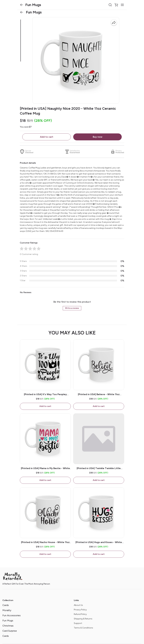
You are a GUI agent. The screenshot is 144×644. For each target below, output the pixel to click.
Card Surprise (10, 631)
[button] (22, 5)
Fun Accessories (12, 615)
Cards (6, 605)
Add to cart (47, 137)
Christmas (8, 626)
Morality (7, 610)
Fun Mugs (8, 621)
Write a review (72, 308)
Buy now (98, 137)
